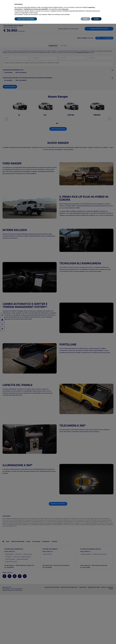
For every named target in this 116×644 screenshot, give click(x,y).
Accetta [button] (96, 19)
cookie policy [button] (65, 9)
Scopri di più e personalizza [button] (26, 19)
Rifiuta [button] (86, 19)
